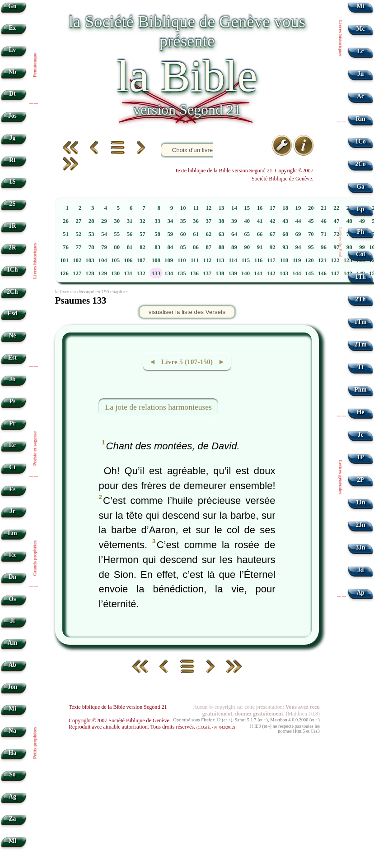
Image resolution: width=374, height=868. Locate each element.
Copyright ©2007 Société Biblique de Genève (119, 720)
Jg (13, 138)
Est (12, 358)
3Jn (361, 547)
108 (156, 260)
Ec (12, 445)
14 (234, 208)
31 (130, 221)
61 (196, 234)
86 (196, 247)
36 (196, 221)
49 (362, 221)
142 (271, 273)
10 (183, 208)
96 (324, 247)
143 (284, 273)
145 (310, 273)
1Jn (361, 502)
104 (103, 260)
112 (208, 260)
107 (141, 260)
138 (220, 273)
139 (233, 273)
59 (170, 234)
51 (66, 234)
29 (104, 221)
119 (297, 260)
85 (183, 247)
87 (208, 247)
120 (310, 260)
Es (12, 489)
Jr (12, 511)
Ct (12, 467)
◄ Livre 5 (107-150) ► (187, 362)
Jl (12, 621)
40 (247, 221)
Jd (360, 570)
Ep (361, 209)
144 (297, 273)
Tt (360, 367)
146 (322, 273)
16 (260, 208)
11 (196, 208)
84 (170, 247)
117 (271, 260)
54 (104, 234)
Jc (361, 435)
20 (311, 208)
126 (64, 273)
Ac (360, 96)
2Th (360, 299)
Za (12, 819)
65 (247, 234)
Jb (12, 379)
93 (285, 247)
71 (324, 234)
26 (66, 221)
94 (298, 247)
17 (273, 208)
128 (90, 273)
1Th (360, 277)
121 (322, 260)
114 (233, 260)
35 (183, 221)
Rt (12, 160)
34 (170, 221)
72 (337, 234)
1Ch (12, 270)
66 (260, 234)
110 (182, 260)
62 (208, 234)
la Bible (187, 76)
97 (337, 247)
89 (234, 247)
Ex (12, 28)
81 (130, 247)
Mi (12, 709)
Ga (360, 187)
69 (298, 234)
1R (12, 226)
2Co (360, 164)
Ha (12, 753)
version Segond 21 (187, 110)
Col (360, 254)
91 (260, 247)
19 (298, 208)
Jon (12, 687)
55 (117, 234)
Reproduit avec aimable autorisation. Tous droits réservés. (152, 727)
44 (298, 221)
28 (91, 221)
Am (12, 643)
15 (247, 208)
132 (141, 273)
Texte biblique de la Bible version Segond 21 (118, 707)
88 (222, 247)
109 (169, 260)
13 (222, 208)
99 (362, 247)
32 (143, 221)
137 (207, 273)
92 (273, 247)
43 (285, 221)
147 (335, 273)
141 (258, 273)
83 (157, 247)
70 (311, 234)
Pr (12, 423)
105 (115, 260)
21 (324, 208)
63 (222, 234)
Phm (360, 390)
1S (12, 182)
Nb (12, 72)
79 (104, 247)
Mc (361, 29)
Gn (12, 6)
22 (337, 208)
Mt (360, 6)
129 (103, 273)
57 (143, 234)
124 (361, 260)
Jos (12, 116)
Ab (12, 665)
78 (91, 247)
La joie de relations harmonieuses (159, 407)
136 (194, 273)
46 (324, 221)
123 (348, 260)
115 (246, 260)
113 (220, 260)
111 (195, 260)
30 (117, 221)
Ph (360, 232)
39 (234, 221)
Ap (360, 593)
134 (169, 273)
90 (247, 247)
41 (260, 221)
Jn (360, 74)
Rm (361, 119)
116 (259, 260)
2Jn (361, 525)
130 (115, 273)
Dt (12, 94)
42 (273, 221)
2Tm (360, 344)
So (12, 774)
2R (12, 247)
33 (157, 221)
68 (285, 234)
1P (361, 457)
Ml (12, 841)
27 (78, 221)
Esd (12, 313)
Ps (13, 401)
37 (208, 221)
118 (284, 260)
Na (12, 731)
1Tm (360, 322)
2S (12, 204)
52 (78, 234)
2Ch (12, 292)
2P (361, 480)
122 (335, 260)
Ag (12, 796)
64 (234, 234)
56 (130, 234)
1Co (360, 141)
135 (181, 273)
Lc (361, 51)
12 (208, 208)
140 (245, 273)
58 (157, 234)
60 (183, 234)
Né (12, 335)
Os (12, 599)
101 (64, 260)
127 (77, 273)
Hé (361, 412)
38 (222, 221)
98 (349, 247)
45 (311, 221)
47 (337, 221)
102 (77, 260)
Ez (12, 555)
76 (66, 247)
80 (117, 247)
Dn (12, 577)
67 (273, 234)
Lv (12, 50)
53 (91, 234)
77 (78, 247)
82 (143, 247)
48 (349, 221)
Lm (12, 533)
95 (311, 247)
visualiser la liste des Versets (187, 312)
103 (90, 260)
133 (156, 273)
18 (285, 208)
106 (128, 260)
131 (128, 273)
